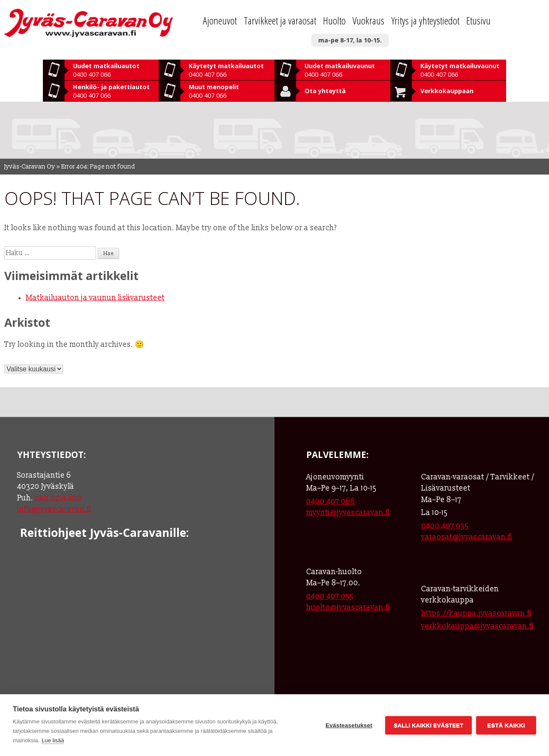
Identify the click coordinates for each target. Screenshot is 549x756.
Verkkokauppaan (447, 91)
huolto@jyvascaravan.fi (348, 607)
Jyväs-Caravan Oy (30, 167)
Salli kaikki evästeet (428, 725)
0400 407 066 (331, 501)
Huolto (334, 20)
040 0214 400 (58, 498)
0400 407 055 (330, 596)
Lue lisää (53, 740)
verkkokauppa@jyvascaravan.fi (477, 626)
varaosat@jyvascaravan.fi (467, 537)
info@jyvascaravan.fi (54, 509)
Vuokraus (368, 20)
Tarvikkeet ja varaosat (280, 20)
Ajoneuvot (220, 20)
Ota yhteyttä (325, 91)
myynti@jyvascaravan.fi (348, 513)
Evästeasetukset (349, 725)
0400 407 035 (445, 526)
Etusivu (478, 20)
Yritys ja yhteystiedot (425, 20)
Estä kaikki (506, 725)
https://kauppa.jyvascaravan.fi (476, 613)
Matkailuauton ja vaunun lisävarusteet (95, 298)
